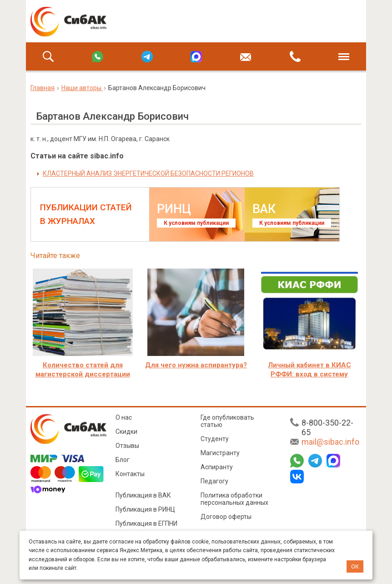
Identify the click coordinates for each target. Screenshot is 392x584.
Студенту (215, 439)
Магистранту (220, 453)
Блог (123, 460)
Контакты (130, 474)
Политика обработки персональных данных (234, 499)
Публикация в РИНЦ (145, 509)
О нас (124, 417)
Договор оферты (226, 517)
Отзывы (127, 446)
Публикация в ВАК (143, 495)
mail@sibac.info (330, 442)
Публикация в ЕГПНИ (146, 523)
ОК (355, 566)
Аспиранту (217, 467)
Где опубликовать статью (227, 421)
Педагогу (214, 481)
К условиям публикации (196, 223)
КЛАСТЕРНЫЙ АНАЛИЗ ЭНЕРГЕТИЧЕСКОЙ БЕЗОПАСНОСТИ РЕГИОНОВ (148, 173)
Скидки (126, 432)
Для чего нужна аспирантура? (196, 365)
